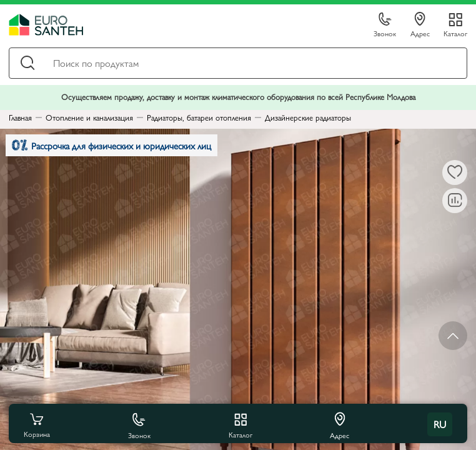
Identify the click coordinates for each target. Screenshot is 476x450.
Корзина (37, 424)
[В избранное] (455, 172)
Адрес (420, 25)
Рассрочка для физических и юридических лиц (112, 145)
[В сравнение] (455, 201)
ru (440, 424)
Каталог (455, 33)
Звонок (385, 25)
